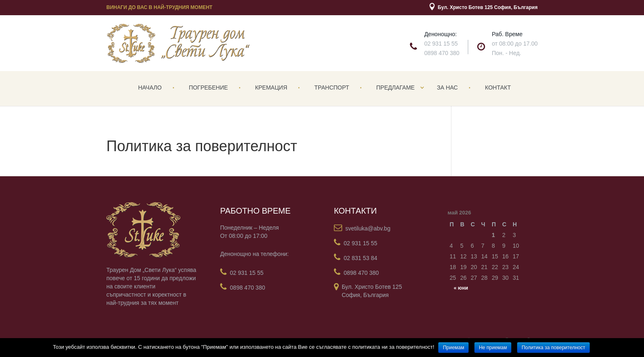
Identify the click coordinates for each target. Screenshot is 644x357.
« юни (461, 288)
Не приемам (493, 348)
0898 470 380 (442, 53)
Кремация (271, 88)
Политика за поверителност (553, 348)
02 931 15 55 (441, 44)
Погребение (208, 88)
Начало (150, 88)
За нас (447, 88)
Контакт (498, 88)
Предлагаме (396, 88)
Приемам (453, 348)
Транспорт (332, 88)
